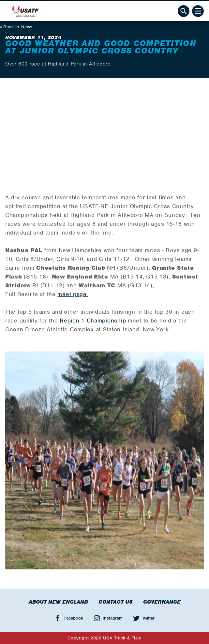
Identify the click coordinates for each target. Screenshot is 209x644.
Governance (162, 602)
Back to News (18, 27)
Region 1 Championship (93, 321)
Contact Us (116, 602)
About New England (58, 602)
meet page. (73, 294)
